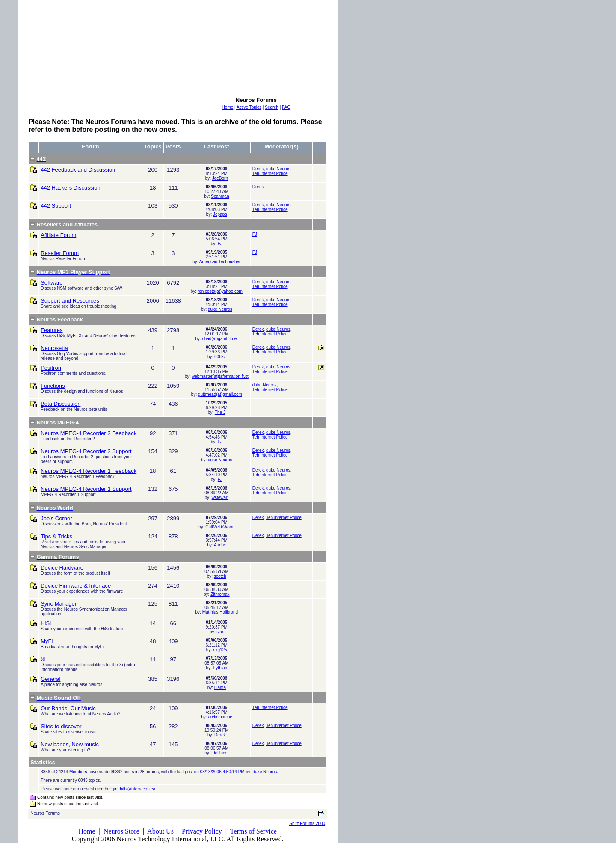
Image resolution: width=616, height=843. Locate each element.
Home (87, 831)
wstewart (220, 497)
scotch (220, 576)
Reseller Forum (60, 253)
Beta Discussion (61, 404)
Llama (220, 687)
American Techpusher (220, 262)
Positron (51, 368)
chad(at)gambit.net (220, 339)
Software (52, 283)
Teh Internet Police (270, 174)
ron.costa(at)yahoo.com (220, 291)
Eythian (220, 668)
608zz (220, 357)
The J (220, 412)
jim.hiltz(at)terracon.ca (134, 789)
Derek (258, 169)
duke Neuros (278, 169)
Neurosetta (54, 348)
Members (78, 772)
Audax (220, 545)
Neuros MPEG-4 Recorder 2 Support (86, 451)
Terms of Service (253, 831)
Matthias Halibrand (220, 612)
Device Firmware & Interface (76, 586)
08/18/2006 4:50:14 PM (222, 772)
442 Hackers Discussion (70, 188)
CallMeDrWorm (220, 527)
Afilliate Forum (58, 235)
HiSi (46, 623)
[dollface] (220, 753)
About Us (160, 831)
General (50, 679)
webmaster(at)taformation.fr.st (220, 376)
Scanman (220, 196)
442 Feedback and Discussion (78, 170)
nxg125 (220, 650)
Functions (53, 386)
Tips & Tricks (56, 536)
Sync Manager (59, 604)
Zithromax (220, 594)
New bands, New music (70, 744)
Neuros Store (121, 831)
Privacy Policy (202, 831)
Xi (43, 659)
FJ (220, 244)
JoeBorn (220, 178)
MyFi (47, 641)
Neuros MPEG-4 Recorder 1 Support (86, 489)
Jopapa (220, 214)
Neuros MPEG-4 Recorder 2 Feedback (89, 433)
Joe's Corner (56, 518)
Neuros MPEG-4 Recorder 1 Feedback (89, 471)
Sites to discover (61, 726)
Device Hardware (62, 568)
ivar (220, 632)
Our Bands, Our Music (68, 708)
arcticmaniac (220, 717)
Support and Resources (70, 301)
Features (52, 330)
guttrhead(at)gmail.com (220, 394)
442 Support (56, 206)
